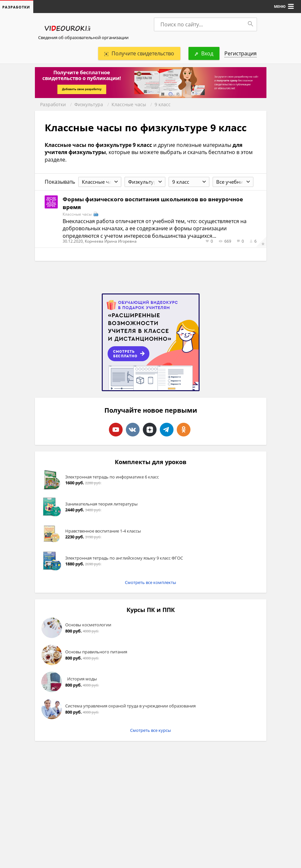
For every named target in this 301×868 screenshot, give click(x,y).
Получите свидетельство (139, 53)
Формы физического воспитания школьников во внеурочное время (153, 203)
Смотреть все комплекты (150, 582)
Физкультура (89, 104)
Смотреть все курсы (150, 730)
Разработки (53, 104)
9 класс (163, 104)
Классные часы (129, 104)
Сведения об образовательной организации (83, 37)
